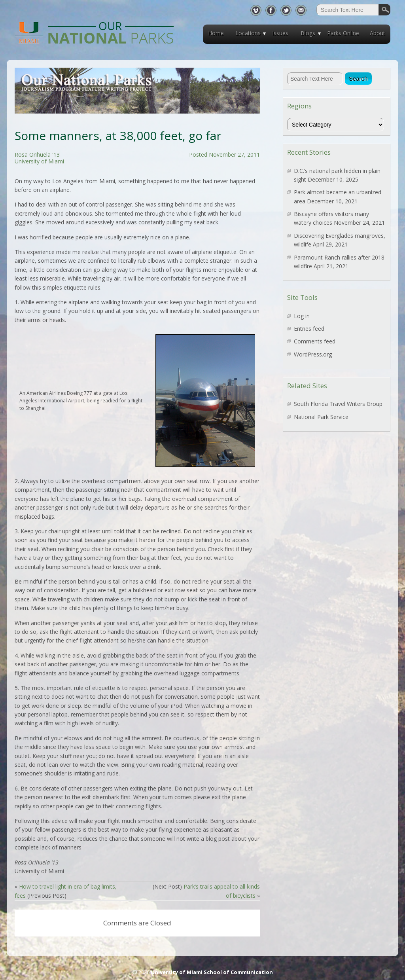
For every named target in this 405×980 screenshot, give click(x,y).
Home (216, 33)
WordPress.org (313, 354)
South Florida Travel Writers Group (338, 404)
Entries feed (309, 329)
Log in (302, 316)
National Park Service (321, 417)
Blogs (308, 33)
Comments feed (315, 341)
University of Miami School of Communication (212, 972)
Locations (248, 33)
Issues (280, 33)
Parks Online (343, 33)
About (378, 33)
